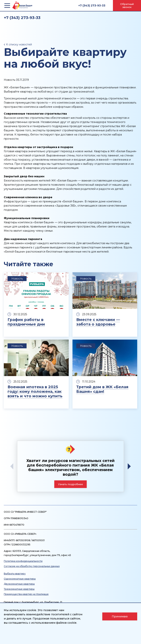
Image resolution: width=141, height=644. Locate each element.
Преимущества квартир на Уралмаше (26, 594)
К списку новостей (19, 44)
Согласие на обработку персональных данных (32, 566)
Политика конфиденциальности (23, 561)
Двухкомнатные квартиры (19, 584)
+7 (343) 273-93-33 (92, 6)
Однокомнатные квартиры (20, 579)
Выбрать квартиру (15, 574)
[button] (131, 466)
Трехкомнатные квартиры (19, 589)
